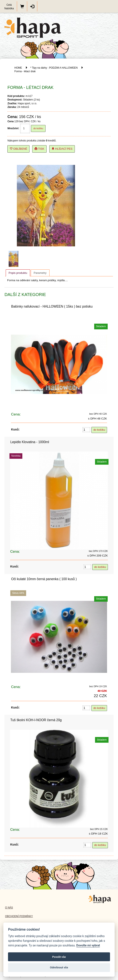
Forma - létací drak (25, 71)
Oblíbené (18, 149)
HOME (18, 68)
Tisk (39, 149)
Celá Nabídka (9, 7)
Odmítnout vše (59, 967)
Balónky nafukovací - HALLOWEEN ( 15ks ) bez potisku (52, 306)
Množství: (13, 128)
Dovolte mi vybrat (88, 945)
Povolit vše (59, 957)
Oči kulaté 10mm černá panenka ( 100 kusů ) (44, 579)
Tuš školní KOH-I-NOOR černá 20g (36, 720)
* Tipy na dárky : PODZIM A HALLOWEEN (54, 68)
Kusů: (15, 429)
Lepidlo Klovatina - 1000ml (30, 442)
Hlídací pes (62, 149)
